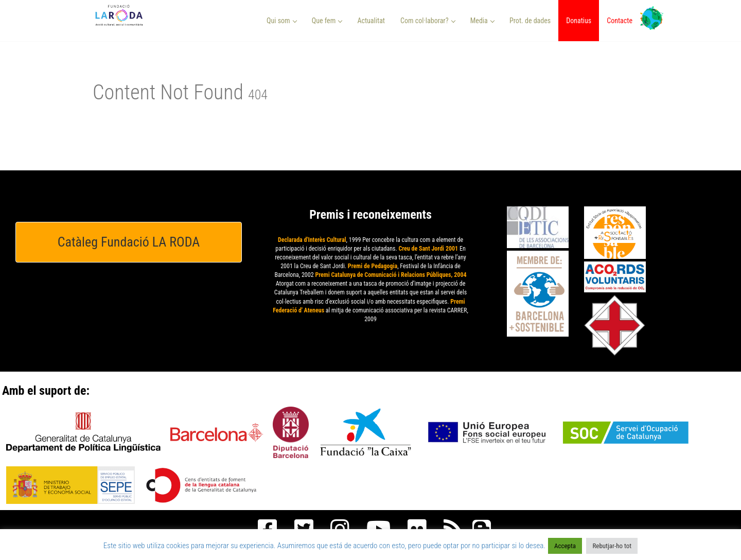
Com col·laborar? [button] (428, 21)
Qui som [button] (282, 21)
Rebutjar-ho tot (612, 546)
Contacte (620, 21)
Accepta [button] (565, 546)
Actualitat (371, 21)
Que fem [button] (327, 21)
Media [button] (482, 21)
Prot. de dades (530, 21)
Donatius (579, 21)
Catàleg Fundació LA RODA (129, 242)
